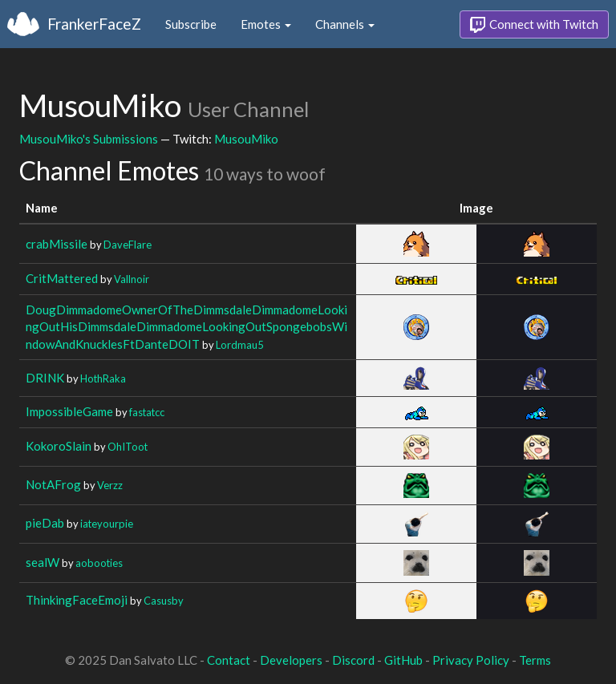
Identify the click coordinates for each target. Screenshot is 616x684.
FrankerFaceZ (94, 24)
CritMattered (62, 278)
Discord (353, 660)
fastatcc (147, 412)
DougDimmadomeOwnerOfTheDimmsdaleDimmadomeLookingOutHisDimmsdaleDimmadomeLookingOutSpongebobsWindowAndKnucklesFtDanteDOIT (186, 327)
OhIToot (128, 447)
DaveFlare (128, 245)
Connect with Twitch (534, 25)
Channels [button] (345, 24)
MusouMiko (246, 139)
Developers (291, 660)
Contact (229, 660)
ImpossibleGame (69, 411)
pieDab (45, 523)
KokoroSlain (59, 446)
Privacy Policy (471, 660)
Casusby (164, 601)
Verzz (110, 485)
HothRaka (103, 378)
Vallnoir (132, 279)
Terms (535, 660)
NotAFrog (53, 484)
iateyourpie (107, 524)
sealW (43, 562)
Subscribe (191, 24)
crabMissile (57, 244)
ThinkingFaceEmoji (77, 600)
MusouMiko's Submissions (89, 139)
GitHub (403, 660)
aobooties (99, 563)
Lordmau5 (239, 345)
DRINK (45, 378)
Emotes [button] (266, 24)
